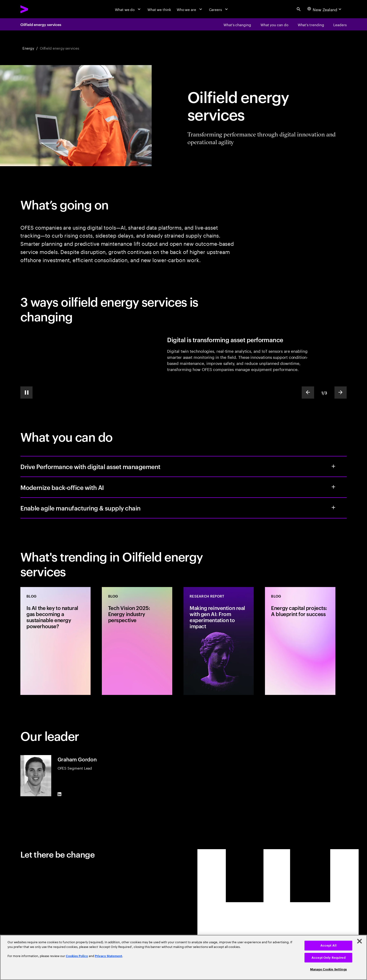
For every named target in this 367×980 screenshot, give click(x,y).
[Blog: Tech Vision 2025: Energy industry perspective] (137, 641)
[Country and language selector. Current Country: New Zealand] (325, 9)
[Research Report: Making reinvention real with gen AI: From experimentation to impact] (219, 641)
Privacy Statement (108, 956)
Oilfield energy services (41, 24)
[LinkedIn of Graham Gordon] (59, 794)
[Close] (360, 941)
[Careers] (219, 9)
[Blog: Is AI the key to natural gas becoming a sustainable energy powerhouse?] (55, 641)
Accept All (328, 945)
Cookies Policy (77, 956)
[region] (183, 957)
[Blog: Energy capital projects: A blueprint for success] (300, 641)
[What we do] (128, 9)
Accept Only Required (328, 958)
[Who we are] (190, 9)
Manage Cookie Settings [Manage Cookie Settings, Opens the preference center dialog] (328, 969)
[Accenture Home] (36, 9)
